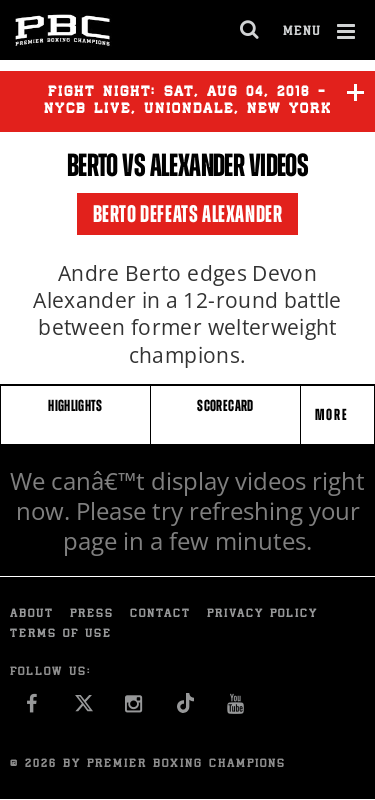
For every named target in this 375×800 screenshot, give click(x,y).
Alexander (197, 165)
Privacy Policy (262, 614)
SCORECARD (225, 405)
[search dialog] (250, 30)
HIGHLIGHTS (75, 405)
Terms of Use (61, 634)
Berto (92, 165)
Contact (160, 614)
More (334, 414)
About (32, 614)
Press (92, 614)
